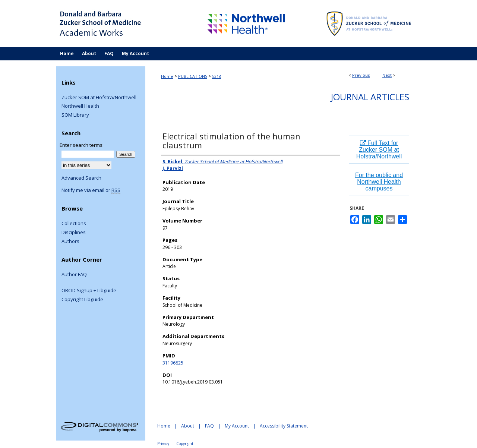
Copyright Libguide (82, 300)
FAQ (209, 426)
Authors (70, 242)
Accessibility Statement (284, 426)
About (188, 426)
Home (167, 76)
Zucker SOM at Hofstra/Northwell (99, 98)
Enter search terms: (82, 145)
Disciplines (74, 233)
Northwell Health (80, 106)
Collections (74, 224)
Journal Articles (370, 97)
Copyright (185, 444)
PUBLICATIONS (193, 76)
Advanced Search (81, 178)
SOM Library (75, 115)
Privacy (163, 444)
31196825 (173, 363)
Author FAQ (74, 275)
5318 (217, 76)
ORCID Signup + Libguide (89, 291)
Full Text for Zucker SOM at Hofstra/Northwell (379, 150)
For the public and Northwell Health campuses (379, 182)
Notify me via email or (91, 190)
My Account (237, 426)
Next (387, 75)
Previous (361, 75)
